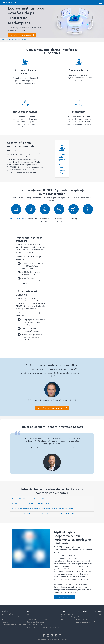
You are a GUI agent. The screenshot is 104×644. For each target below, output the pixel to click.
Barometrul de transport (36, 622)
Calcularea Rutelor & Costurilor (14, 625)
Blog (28, 614)
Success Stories (67, 614)
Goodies (65, 620)
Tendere (5, 622)
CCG (78, 617)
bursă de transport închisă (12, 617)
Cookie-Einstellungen (85, 622)
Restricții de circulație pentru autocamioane (43, 627)
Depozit (4, 620)
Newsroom (31, 617)
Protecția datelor (82, 620)
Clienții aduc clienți (68, 617)
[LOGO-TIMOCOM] (9, 3)
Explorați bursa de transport (37, 620)
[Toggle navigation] (101, 3)
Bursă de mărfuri (8, 614)
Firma (63, 611)
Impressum (80, 614)
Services (5, 611)
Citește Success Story (64, 597)
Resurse (30, 611)
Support (99, 614)
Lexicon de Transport (35, 625)
